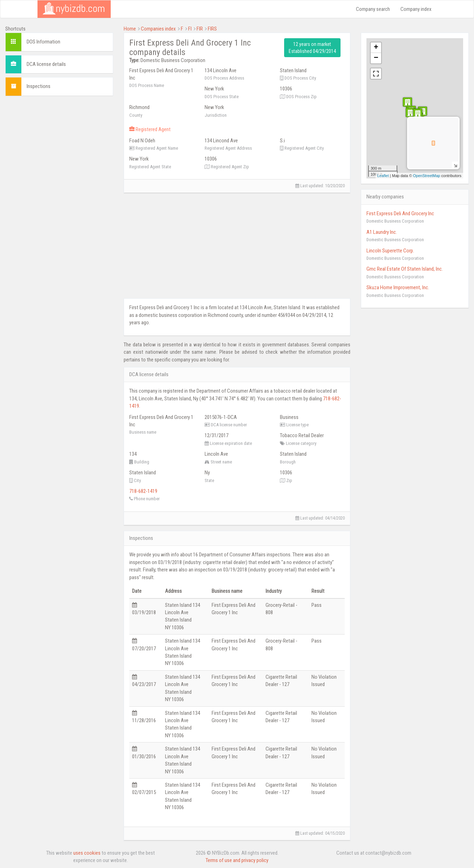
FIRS (212, 29)
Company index (416, 9)
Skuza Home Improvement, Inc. (398, 287)
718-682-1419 (143, 491)
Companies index (158, 29)
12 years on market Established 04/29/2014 (312, 48)
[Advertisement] (59, 145)
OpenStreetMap (427, 176)
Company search (373, 9)
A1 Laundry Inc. (382, 232)
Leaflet (383, 176)
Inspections (39, 86)
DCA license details (46, 64)
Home (130, 29)
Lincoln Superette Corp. (390, 251)
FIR (200, 29)
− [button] (376, 58)
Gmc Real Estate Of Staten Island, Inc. (405, 269)
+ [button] (376, 48)
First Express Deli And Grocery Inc (400, 213)
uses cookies (87, 853)
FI (190, 29)
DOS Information (43, 42)
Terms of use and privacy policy (237, 860)
